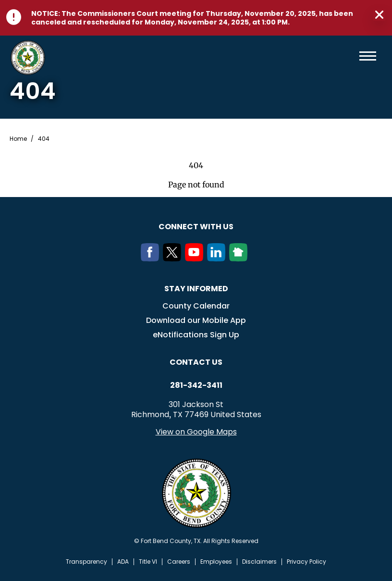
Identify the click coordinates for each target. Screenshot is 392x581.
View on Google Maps (196, 432)
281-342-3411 (196, 385)
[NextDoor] (240, 259)
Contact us (196, 362)
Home (18, 139)
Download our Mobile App (196, 320)
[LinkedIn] (218, 259)
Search (352, 56)
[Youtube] (196, 259)
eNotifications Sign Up (196, 335)
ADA (123, 562)
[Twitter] (174, 259)
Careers (179, 562)
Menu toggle (368, 56)
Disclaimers (259, 562)
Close (379, 15)
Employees (216, 562)
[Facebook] (152, 259)
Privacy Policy (306, 562)
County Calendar (196, 306)
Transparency (86, 562)
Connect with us (196, 227)
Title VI (148, 562)
